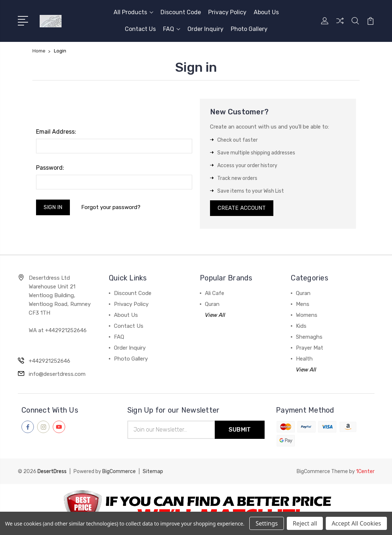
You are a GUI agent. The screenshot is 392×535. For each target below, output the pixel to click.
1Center (365, 472)
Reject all (305, 523)
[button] (196, 510)
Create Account (242, 208)
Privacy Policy (227, 12)
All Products (133, 12)
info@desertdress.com (57, 374)
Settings (267, 523)
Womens (307, 315)
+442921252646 (50, 361)
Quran (212, 304)
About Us (266, 12)
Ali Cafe (215, 294)
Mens (303, 304)
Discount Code (181, 12)
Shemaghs (309, 337)
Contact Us (140, 29)
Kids (301, 326)
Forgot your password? (111, 207)
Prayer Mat (310, 348)
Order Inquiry (205, 29)
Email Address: (56, 132)
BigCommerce (119, 472)
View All (215, 315)
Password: (50, 168)
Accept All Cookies (356, 523)
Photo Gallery (249, 29)
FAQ (172, 29)
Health (304, 359)
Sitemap (153, 472)
